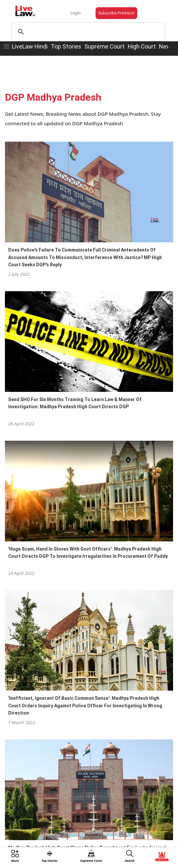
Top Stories (66, 46)
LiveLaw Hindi (30, 46)
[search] (87, 32)
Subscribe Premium (116, 13)
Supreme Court (104, 46)
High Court (142, 46)
